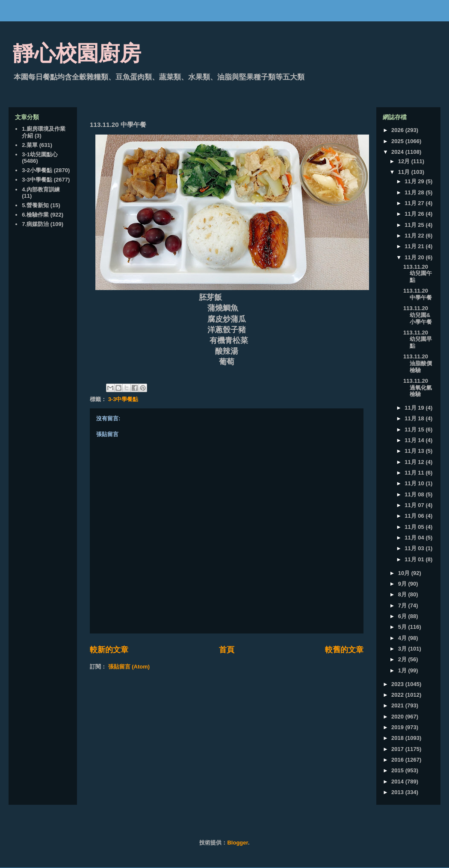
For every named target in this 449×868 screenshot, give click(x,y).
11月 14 (415, 440)
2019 (398, 727)
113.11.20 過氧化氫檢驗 (418, 387)
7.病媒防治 (35, 224)
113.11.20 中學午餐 (418, 294)
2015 (398, 770)
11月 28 (415, 192)
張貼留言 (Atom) (129, 667)
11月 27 (415, 203)
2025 (398, 141)
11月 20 (415, 257)
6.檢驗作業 (35, 215)
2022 (398, 695)
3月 (403, 649)
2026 (398, 130)
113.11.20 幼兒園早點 (418, 339)
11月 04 (415, 538)
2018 (398, 738)
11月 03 (415, 548)
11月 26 (415, 214)
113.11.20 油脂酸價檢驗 (418, 363)
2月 (403, 659)
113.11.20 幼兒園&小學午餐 (418, 315)
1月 (403, 670)
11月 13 (415, 451)
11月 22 (415, 236)
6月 (403, 616)
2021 (398, 705)
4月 (403, 638)
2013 (398, 792)
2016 (398, 760)
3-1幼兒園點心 (40, 154)
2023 (398, 684)
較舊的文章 (344, 650)
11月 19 (415, 408)
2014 (398, 781)
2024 (398, 152)
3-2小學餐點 (37, 170)
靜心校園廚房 (77, 53)
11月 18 (415, 418)
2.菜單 (30, 145)
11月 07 (415, 505)
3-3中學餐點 (123, 399)
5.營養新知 (35, 205)
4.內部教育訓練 (41, 189)
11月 (405, 172)
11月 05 (415, 527)
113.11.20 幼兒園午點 (418, 273)
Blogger (237, 843)
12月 (405, 161)
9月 (403, 584)
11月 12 (415, 462)
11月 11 (415, 473)
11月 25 (415, 225)
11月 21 (415, 246)
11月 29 (415, 181)
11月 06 (415, 516)
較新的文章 (109, 650)
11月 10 (415, 483)
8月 (403, 594)
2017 (398, 749)
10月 (405, 573)
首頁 (227, 650)
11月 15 (415, 430)
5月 (403, 627)
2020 (398, 717)
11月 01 (415, 559)
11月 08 (415, 494)
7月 (403, 606)
